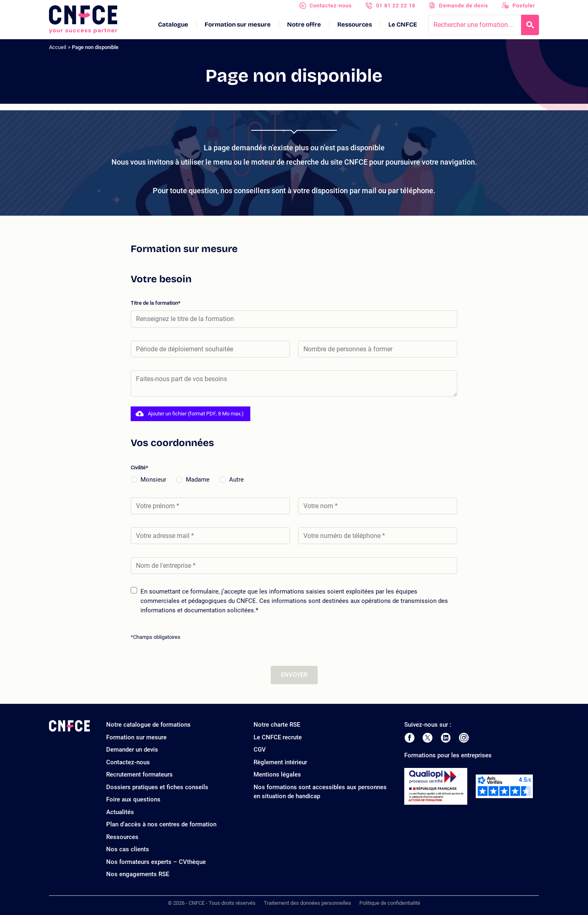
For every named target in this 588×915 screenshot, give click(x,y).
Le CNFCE (403, 25)
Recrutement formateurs (139, 774)
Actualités (120, 812)
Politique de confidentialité (390, 903)
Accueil (58, 47)
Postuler (524, 6)
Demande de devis (464, 6)
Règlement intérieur (280, 762)
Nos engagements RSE (138, 874)
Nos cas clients (128, 849)
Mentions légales (277, 774)
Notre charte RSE (277, 725)
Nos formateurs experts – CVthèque (156, 862)
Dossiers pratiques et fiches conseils (157, 787)
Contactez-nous (331, 6)
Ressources (355, 25)
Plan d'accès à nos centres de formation (161, 824)
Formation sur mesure (238, 25)
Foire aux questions (133, 799)
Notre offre (304, 25)
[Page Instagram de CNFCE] (464, 738)
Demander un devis (132, 750)
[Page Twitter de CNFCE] (428, 738)
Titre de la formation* (294, 314)
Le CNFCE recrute (278, 737)
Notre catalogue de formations (148, 725)
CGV (260, 750)
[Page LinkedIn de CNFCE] (446, 738)
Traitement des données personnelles (307, 903)
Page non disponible (95, 47)
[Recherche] (530, 25)
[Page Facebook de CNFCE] (409, 738)
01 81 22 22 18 (396, 6)
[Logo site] (83, 20)
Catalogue (173, 25)
